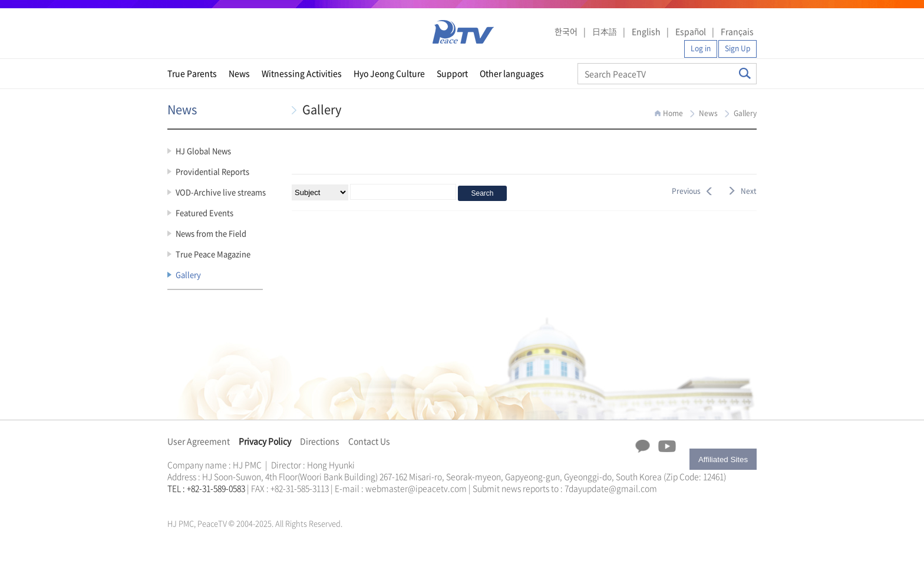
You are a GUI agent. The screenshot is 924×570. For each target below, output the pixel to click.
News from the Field (211, 233)
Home (673, 113)
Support (452, 73)
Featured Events (204, 212)
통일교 (189, 502)
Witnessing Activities (302, 73)
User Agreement (199, 441)
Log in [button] (701, 48)
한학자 (171, 502)
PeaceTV (463, 32)
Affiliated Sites (723, 459)
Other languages (512, 73)
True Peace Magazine (213, 254)
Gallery (188, 274)
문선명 (180, 502)
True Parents (192, 73)
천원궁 (209, 502)
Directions (320, 441)
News (239, 73)
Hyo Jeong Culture (389, 73)
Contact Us (369, 441)
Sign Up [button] (737, 48)
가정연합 (199, 502)
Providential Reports (212, 171)
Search (745, 73)
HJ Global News (203, 151)
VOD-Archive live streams (221, 192)
